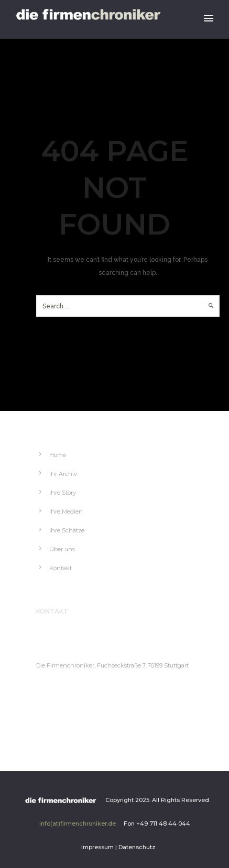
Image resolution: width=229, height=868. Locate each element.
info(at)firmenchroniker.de (78, 824)
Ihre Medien (66, 511)
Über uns (62, 549)
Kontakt (61, 568)
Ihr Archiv (63, 474)
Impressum (97, 847)
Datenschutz (137, 847)
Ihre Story (63, 493)
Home (58, 455)
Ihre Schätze (67, 530)
